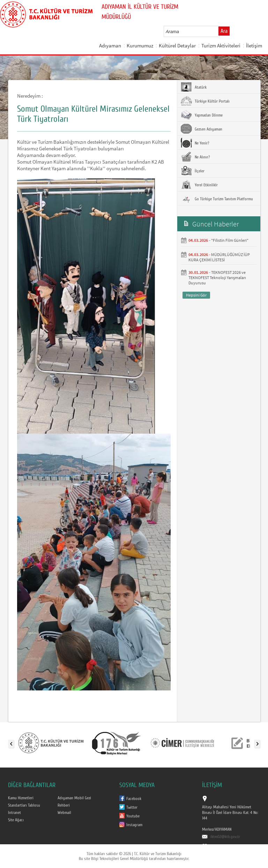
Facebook (134, 799)
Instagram (134, 825)
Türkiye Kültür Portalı (205, 101)
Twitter (132, 807)
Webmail (64, 813)
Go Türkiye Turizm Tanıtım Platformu (217, 199)
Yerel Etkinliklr (199, 185)
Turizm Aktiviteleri (221, 46)
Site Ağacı (16, 820)
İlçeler (193, 171)
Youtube (133, 816)
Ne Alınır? (195, 157)
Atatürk (194, 87)
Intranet (14, 813)
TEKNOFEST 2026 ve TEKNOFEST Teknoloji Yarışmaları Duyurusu (217, 278)
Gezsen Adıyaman (202, 129)
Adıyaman (110, 46)
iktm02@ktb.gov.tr (225, 837)
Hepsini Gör (196, 295)
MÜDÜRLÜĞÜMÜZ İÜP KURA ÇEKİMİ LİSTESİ (219, 257)
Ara (224, 31)
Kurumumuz (140, 46)
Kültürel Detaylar (177, 46)
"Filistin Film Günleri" (230, 240)
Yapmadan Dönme (202, 115)
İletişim (254, 46)
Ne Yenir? (195, 143)
